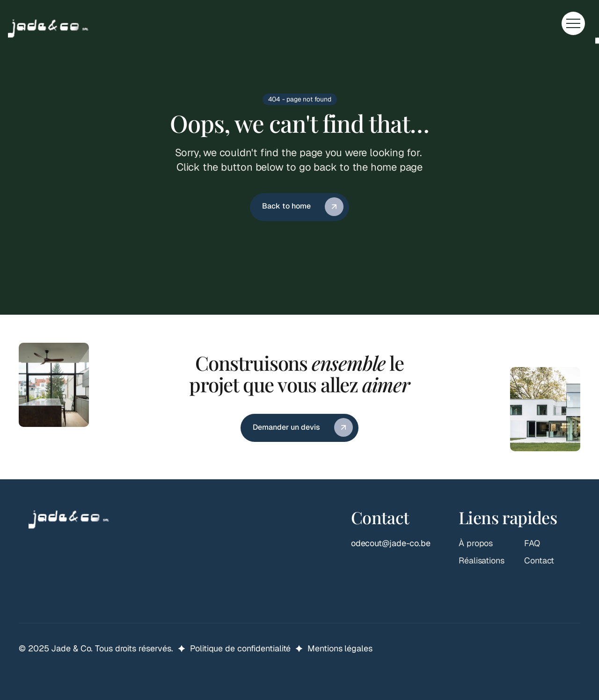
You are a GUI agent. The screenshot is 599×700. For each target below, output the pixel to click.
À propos (476, 543)
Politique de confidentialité (240, 648)
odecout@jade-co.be (391, 543)
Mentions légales (340, 648)
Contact (539, 560)
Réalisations (482, 560)
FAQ (532, 543)
